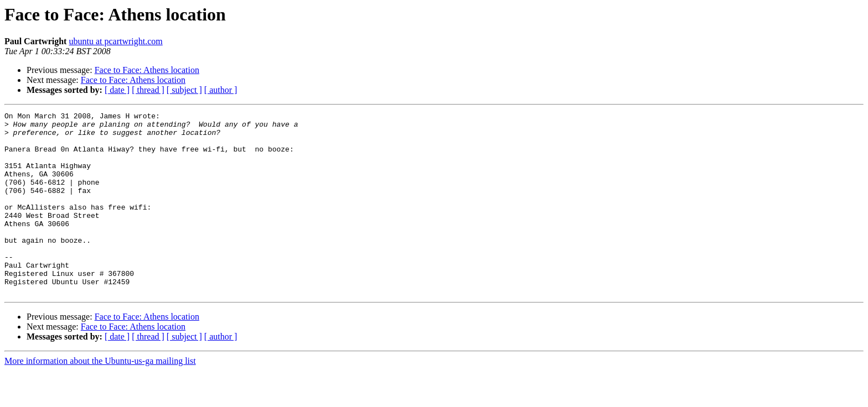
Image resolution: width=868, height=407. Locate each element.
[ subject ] (184, 90)
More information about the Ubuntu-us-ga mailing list (100, 397)
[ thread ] (148, 90)
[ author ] (221, 90)
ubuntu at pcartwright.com (115, 41)
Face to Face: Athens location (147, 70)
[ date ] (117, 90)
